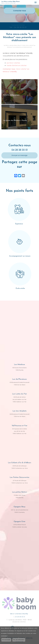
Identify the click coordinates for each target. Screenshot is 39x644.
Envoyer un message (19, 155)
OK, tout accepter (6, 640)
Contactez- (20, 11)
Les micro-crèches (13, 63)
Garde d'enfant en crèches (17, 65)
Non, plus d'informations (19, 640)
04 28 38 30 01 (20, 150)
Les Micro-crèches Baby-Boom (17, 2)
